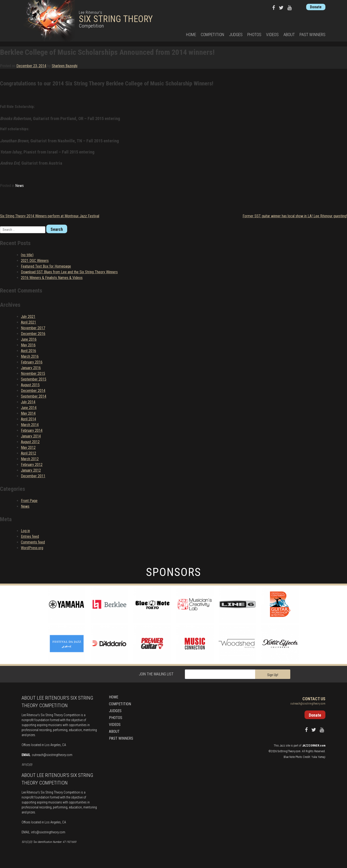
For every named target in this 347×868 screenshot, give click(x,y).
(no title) (27, 255)
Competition (213, 35)
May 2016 (28, 345)
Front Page (29, 501)
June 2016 (29, 339)
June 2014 (29, 408)
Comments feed (33, 542)
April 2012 (28, 453)
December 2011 (33, 476)
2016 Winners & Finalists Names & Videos (52, 278)
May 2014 (28, 413)
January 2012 (31, 470)
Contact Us (314, 699)
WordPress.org (32, 548)
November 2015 (33, 374)
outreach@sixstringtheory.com (52, 755)
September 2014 (34, 396)
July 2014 (28, 402)
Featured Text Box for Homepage (46, 266)
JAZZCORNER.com (314, 746)
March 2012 (30, 459)
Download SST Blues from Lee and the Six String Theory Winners (69, 272)
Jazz (282, 746)
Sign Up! (273, 675)
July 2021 (28, 317)
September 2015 (34, 379)
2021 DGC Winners (35, 261)
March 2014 (30, 425)
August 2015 (30, 385)
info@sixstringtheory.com (48, 832)
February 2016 (32, 362)
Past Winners (312, 35)
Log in (25, 531)
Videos (272, 35)
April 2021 (28, 322)
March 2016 (30, 356)
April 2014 (28, 419)
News (19, 186)
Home (191, 35)
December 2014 (33, 391)
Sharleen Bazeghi (65, 66)
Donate (316, 7)
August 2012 (30, 442)
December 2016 (33, 334)
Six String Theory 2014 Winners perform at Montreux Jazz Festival (50, 216)
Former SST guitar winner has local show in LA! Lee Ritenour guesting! (295, 216)
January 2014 (31, 436)
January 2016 (31, 368)
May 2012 (28, 448)
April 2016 (28, 351)
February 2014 (32, 430)
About (289, 35)
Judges (236, 35)
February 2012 (32, 465)
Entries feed (30, 536)
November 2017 (33, 328)
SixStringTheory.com (289, 751)
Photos (254, 35)
